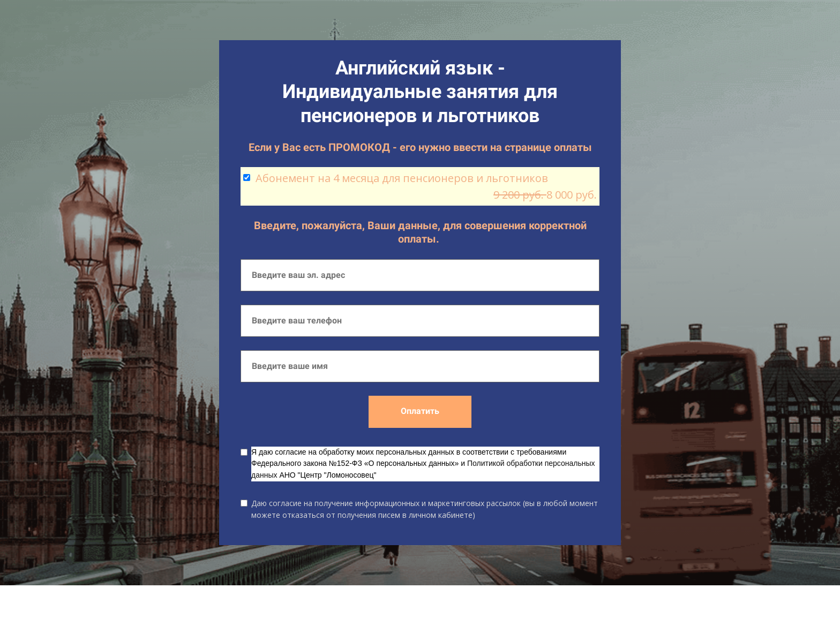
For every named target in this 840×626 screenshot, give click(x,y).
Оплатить (420, 411)
